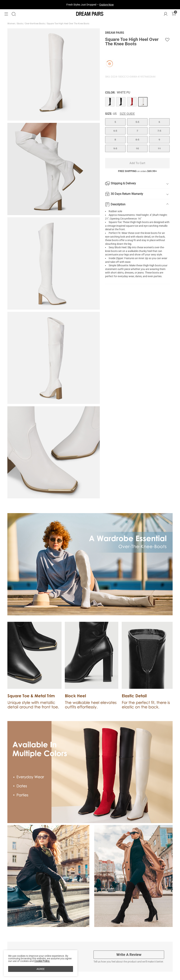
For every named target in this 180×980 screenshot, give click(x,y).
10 (137, 148)
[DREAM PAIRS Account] (166, 14)
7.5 (159, 131)
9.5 (115, 148)
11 (159, 148)
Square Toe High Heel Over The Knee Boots (68, 24)
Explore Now (107, 5)
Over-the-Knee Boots (35, 24)
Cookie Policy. (42, 961)
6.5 (115, 131)
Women (12, 24)
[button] (6, 14)
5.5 (137, 122)
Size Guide (127, 114)
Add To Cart (137, 163)
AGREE (41, 969)
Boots (20, 24)
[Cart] (174, 14)
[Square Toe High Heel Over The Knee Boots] (110, 102)
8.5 (137, 140)
